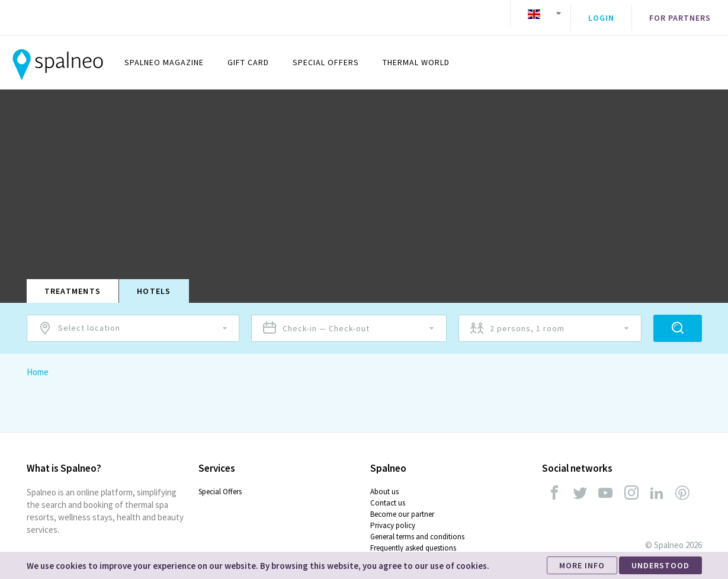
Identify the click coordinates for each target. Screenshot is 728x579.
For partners (680, 14)
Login (601, 14)
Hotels (154, 282)
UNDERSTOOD (660, 565)
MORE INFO (582, 565)
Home (38, 363)
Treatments (73, 282)
